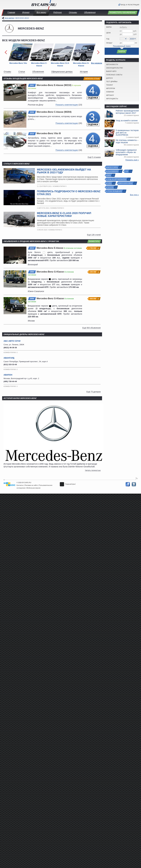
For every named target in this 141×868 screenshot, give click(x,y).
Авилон (8, 375)
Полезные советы (114, 75)
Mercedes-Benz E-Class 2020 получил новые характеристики (64, 215)
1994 (32, 272)
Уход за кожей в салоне (127, 121)
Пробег (109, 43)
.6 (93, 92)
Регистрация (133, 5)
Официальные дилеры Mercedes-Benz (24, 334)
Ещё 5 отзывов (94, 157)
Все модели (97, 63)
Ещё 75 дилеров (94, 392)
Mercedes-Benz (126, 183)
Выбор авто (111, 71)
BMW (109, 175)
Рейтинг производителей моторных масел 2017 (127, 112)
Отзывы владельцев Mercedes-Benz (23, 78)
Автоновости (112, 64)
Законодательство (115, 68)
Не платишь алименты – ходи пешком (127, 141)
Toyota (110, 187)
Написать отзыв (92, 79)
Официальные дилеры (62, 72)
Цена (108, 33)
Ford (109, 183)
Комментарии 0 (60, 186)
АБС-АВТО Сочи (12, 341)
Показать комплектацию (67, 105)
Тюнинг (110, 85)
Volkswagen (113, 171)
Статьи (22, 72)
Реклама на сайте (31, 485)
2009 (32, 112)
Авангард (9, 358)
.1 (93, 140)
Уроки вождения (115, 191)
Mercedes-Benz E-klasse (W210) (54, 85)
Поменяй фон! (68, 484)
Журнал (26, 12)
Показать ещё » (132, 160)
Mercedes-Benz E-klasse (50, 248)
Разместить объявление (123, 13)
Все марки (41, 12)
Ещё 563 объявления (91, 328)
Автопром (111, 88)
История (84, 72)
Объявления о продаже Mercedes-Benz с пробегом (31, 241)
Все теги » (134, 195)
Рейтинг (58, 12)
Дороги (109, 78)
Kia (127, 171)
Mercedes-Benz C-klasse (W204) (54, 112)
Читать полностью (93, 470)
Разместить (94, 241)
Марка (109, 27)
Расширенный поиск (122, 46)
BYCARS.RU (27, 483)
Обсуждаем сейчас (116, 106)
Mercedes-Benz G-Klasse (51, 272)
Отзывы (73, 12)
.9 (93, 119)
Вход (123, 5)
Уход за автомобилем (117, 179)
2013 (32, 248)
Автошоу (110, 95)
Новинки (110, 92)
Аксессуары (113, 167)
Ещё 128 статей (94, 235)
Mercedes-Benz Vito (18, 63)
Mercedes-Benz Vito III (49, 133)
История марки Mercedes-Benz (20, 398)
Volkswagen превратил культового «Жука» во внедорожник (126, 152)
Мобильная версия (33, 488)
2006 (32, 299)
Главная (11, 12)
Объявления (90, 12)
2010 (32, 134)
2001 (32, 85)
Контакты (20, 485)
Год (108, 39)
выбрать (123, 27)
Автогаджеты (112, 99)
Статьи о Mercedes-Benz (17, 164)
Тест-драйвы (112, 82)
